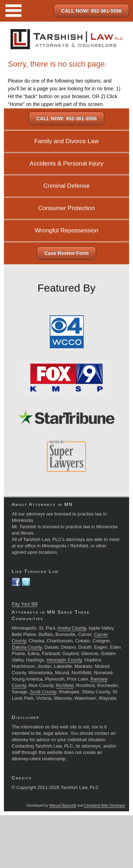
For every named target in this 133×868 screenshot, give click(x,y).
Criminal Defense (66, 186)
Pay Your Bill (25, 604)
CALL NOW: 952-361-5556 (91, 11)
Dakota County (27, 647)
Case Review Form (66, 253)
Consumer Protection (67, 208)
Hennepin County (65, 660)
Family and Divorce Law (66, 141)
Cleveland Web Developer (105, 805)
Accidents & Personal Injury (67, 164)
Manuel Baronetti (63, 805)
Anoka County (72, 628)
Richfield (65, 685)
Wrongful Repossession (66, 230)
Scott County (43, 692)
